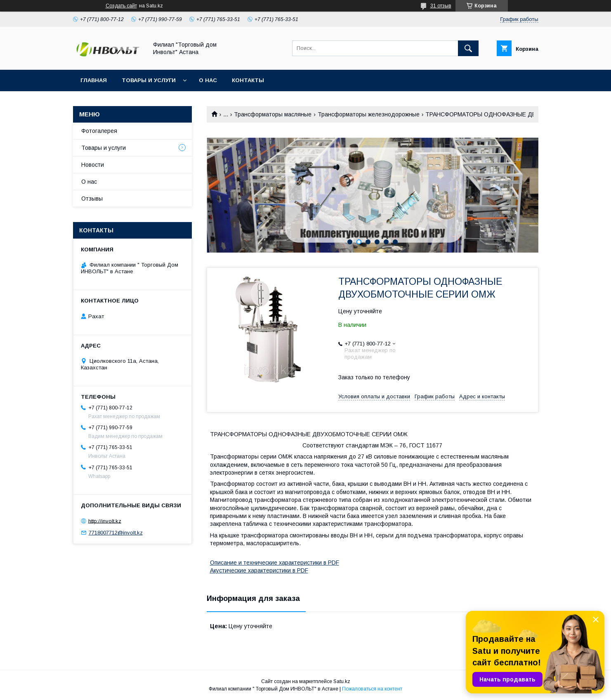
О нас (208, 80)
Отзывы (92, 199)
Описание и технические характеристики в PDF (275, 563)
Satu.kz (342, 681)
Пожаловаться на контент (372, 689)
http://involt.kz (105, 521)
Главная (94, 80)
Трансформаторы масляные (273, 114)
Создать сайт (121, 6)
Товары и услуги (149, 80)
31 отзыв (441, 6)
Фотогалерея (99, 131)
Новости (93, 165)
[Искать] (468, 48)
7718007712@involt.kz (116, 533)
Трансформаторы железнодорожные (369, 114)
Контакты (248, 80)
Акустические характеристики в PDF (259, 570)
